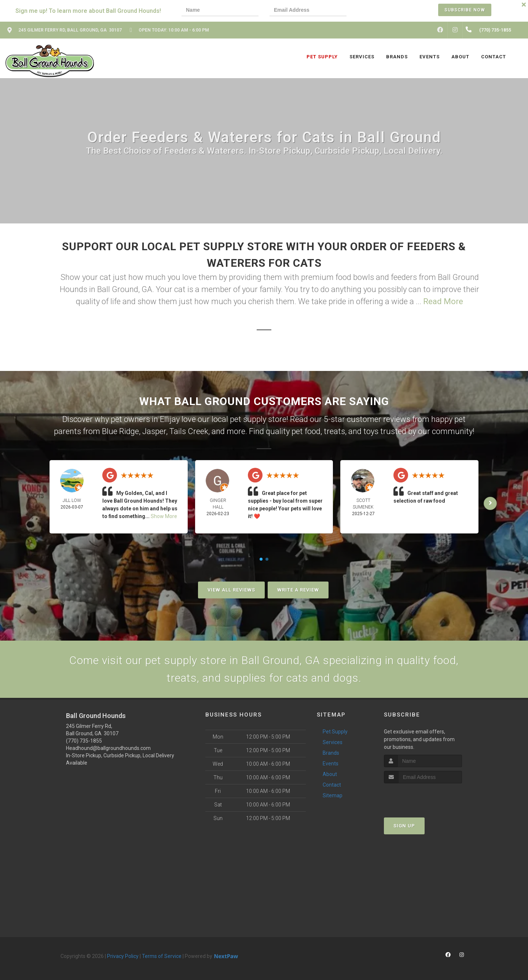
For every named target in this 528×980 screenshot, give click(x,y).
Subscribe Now (465, 10)
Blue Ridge (120, 431)
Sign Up (404, 826)
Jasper (154, 431)
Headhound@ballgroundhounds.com (108, 748)
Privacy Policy (123, 956)
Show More (164, 516)
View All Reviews (231, 590)
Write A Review (298, 590)
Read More (443, 301)
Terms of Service (162, 956)
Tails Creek (189, 431)
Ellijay (170, 419)
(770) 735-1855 (84, 741)
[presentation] (383, 11)
